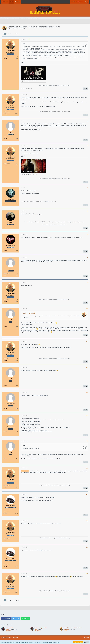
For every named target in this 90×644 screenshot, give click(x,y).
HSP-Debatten (8, 631)
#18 (87, 521)
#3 (87, 121)
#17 (87, 494)
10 (16, 34)
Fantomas (46, 202)
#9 (87, 282)
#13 (87, 392)
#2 (87, 95)
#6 (87, 211)
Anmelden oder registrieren (77, 2)
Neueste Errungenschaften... (41, 628)
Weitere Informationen (78, 642)
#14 (87, 416)
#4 (87, 146)
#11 (87, 341)
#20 (87, 574)
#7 (87, 234)
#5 (87, 188)
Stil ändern (86, 638)
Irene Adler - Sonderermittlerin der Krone (73, 628)
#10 (87, 309)
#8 (87, 257)
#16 (87, 468)
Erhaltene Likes (6, 57)
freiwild (7, 629)
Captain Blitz (12, 29)
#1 (87, 39)
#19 (87, 547)
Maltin (36, 629)
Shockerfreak (25, 471)
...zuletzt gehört (9, 628)
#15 (87, 441)
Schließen (86, 642)
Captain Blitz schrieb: (29, 313)
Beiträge (5, 58)
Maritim (65, 631)
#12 (87, 368)
